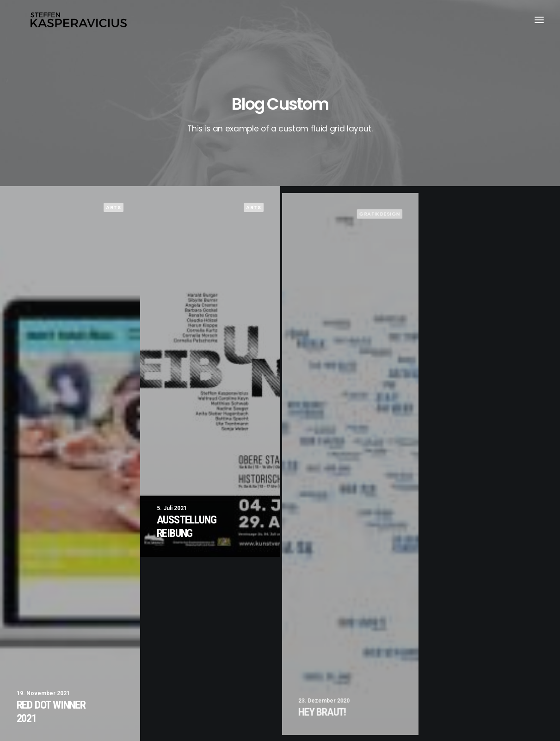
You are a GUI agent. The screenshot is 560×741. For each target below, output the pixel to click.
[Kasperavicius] (80, 22)
